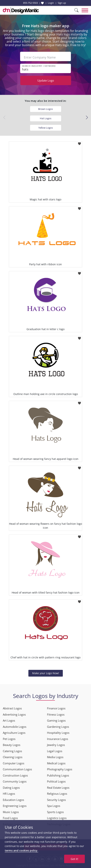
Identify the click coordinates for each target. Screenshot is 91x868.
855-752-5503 (30, 3)
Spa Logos (54, 806)
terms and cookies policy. (21, 850)
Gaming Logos (56, 720)
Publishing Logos (58, 775)
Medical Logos (56, 763)
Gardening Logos (58, 727)
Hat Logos (46, 118)
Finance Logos (56, 708)
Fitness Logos (56, 714)
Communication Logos (17, 769)
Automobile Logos (15, 727)
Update (46, 80)
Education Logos (13, 800)
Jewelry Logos (56, 745)
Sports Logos (55, 812)
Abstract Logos (12, 708)
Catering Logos (12, 751)
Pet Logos (9, 739)
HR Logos (9, 794)
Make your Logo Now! (46, 673)
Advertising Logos (14, 714)
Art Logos (9, 720)
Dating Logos (11, 788)
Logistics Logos (57, 818)
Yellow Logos (46, 128)
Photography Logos (60, 769)
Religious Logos (57, 794)
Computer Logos (14, 763)
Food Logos (10, 818)
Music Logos (11, 812)
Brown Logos (45, 109)
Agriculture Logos (14, 733)
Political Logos (56, 781)
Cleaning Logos (13, 757)
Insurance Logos (58, 739)
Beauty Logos (12, 745)
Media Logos (55, 757)
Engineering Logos (15, 806)
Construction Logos (15, 775)
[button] (87, 118)
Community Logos (15, 781)
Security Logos (56, 800)
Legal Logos (55, 751)
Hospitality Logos (58, 733)
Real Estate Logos (58, 788)
